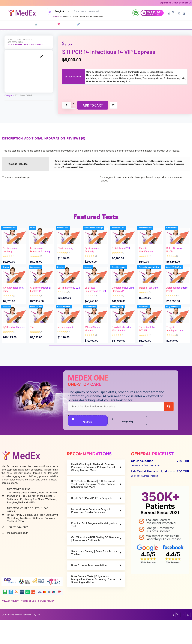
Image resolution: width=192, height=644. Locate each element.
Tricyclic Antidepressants (177, 344)
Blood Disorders (67, 325)
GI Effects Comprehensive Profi (96, 299)
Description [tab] (12, 138)
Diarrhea (64, 279)
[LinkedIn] (184, 13)
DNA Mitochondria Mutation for (122, 344)
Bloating (91, 279)
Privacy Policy (10, 625)
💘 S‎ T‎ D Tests (52, 24)
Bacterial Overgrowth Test (152, 279)
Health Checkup (25, 40)
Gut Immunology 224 (67, 299)
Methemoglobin (69, 341)
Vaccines (90, 24)
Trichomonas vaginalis (119, 166)
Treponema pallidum (94, 166)
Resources (147, 24)
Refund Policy (46, 625)
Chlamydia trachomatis (89, 161)
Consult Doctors (105, 24)
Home (10, 40)
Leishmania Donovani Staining (39, 254)
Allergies (9, 325)
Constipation (38, 279)
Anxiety (9, 279)
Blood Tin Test (39, 325)
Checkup (82, 16)
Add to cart (93, 105)
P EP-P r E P (79, 24)
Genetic (66, 16)
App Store (83, 444)
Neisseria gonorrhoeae (67, 166)
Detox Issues (174, 234)
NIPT (88, 16)
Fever (35, 234)
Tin (35, 341)
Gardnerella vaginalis (115, 161)
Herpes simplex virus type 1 (70, 164)
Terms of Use (28, 625)
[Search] (169, 430)
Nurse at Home (132, 24)
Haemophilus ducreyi (169, 161)
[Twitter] (174, 13)
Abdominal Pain (12, 234)
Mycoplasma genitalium (134, 164)
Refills (120, 24)
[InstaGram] (179, 13)
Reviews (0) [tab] (85, 138)
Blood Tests (74, 16)
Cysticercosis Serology (97, 234)
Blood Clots (147, 325)
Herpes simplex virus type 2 (103, 164)
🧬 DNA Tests (66, 24)
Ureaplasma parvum (145, 166)
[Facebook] (169, 13)
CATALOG (18, 24)
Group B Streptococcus (142, 161)
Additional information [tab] (49, 138)
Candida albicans (64, 161)
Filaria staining (68, 250)
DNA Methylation (96, 16)
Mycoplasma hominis (161, 164)
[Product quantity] (66, 105)
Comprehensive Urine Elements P (123, 299)
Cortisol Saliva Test (177, 279)
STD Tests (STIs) (15, 42)
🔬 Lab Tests (35, 24)
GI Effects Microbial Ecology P (38, 299)
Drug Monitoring (176, 325)
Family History (93, 325)
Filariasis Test (66, 234)
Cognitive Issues (122, 279)
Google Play (124, 444)
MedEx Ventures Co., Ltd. (30, 639)
